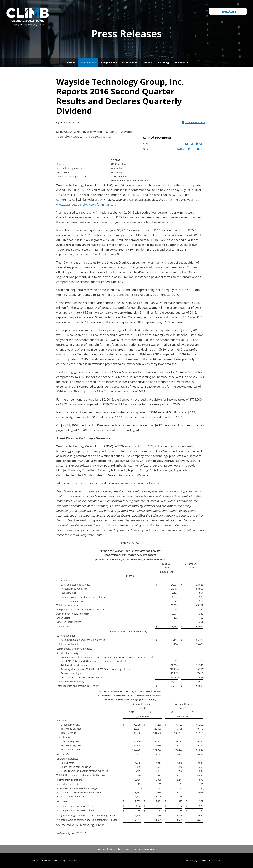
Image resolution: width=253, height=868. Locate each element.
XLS (191, 149)
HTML (189, 144)
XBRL (145, 149)
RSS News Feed (147, 849)
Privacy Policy (191, 861)
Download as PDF (193, 122)
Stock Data (147, 62)
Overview (70, 62)
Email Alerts (108, 849)
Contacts (127, 849)
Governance (181, 62)
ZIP (199, 149)
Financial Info (129, 62)
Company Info (109, 62)
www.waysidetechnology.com (141, 483)
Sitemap (217, 861)
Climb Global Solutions (49, 861)
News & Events (88, 62)
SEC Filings (164, 62)
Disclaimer (205, 861)
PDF (199, 144)
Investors (228, 11)
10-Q (145, 144)
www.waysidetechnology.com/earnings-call (86, 204)
